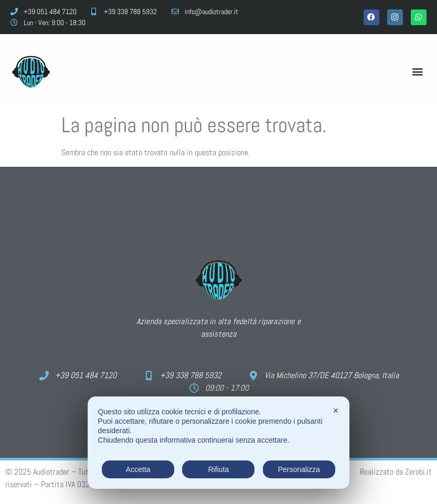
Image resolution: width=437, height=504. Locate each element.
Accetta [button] (138, 469)
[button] (418, 72)
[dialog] (219, 443)
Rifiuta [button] (219, 469)
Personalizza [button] (299, 469)
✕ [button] (336, 411)
